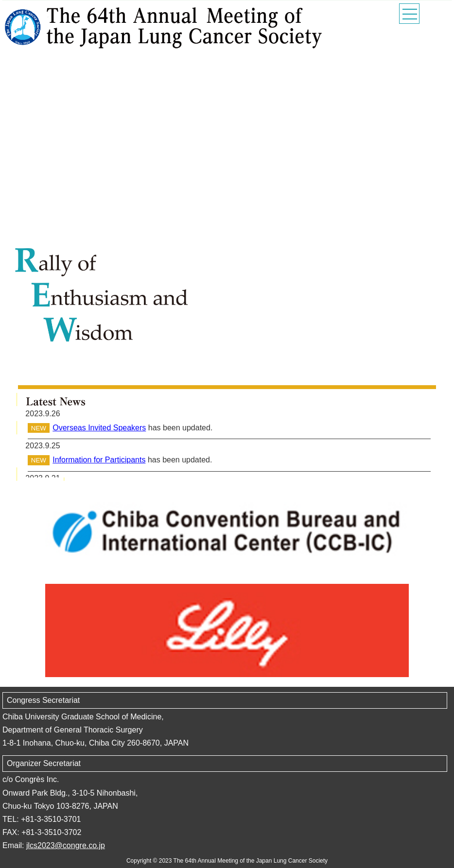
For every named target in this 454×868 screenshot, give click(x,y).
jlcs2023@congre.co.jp (66, 845)
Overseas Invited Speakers (99, 428)
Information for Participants (99, 460)
